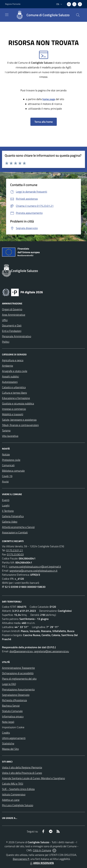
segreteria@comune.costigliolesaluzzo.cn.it (33, 571)
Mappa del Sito (10, 749)
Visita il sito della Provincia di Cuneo (22, 773)
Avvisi (5, 481)
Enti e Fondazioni (12, 331)
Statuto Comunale (12, 711)
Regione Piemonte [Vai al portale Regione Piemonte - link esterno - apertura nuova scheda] (13, 4)
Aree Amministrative (14, 315)
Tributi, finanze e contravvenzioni (20, 425)
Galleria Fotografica (13, 516)
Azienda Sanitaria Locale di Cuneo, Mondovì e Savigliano (33, 778)
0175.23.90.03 (15, 554)
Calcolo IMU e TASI (13, 784)
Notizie (6, 454)
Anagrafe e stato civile (15, 371)
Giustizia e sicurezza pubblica (18, 403)
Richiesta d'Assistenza (14, 700)
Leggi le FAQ (9, 684)
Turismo (6, 430)
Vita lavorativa (10, 436)
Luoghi (6, 505)
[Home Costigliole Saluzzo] (41, 15)
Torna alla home (44, 122)
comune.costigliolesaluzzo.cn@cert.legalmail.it (35, 567)
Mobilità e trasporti (13, 414)
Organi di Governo (12, 309)
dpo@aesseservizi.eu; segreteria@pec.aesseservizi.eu (39, 651)
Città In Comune (42, 850)
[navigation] (7, 15)
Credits (6, 733)
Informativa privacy (13, 716)
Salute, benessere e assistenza (19, 420)
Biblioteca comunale (13, 471)
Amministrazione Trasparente (18, 668)
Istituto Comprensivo (14, 794)
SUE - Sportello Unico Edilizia (18, 789)
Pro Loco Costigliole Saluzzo (18, 805)
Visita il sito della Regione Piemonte (22, 767)
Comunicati (8, 465)
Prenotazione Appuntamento (18, 689)
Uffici (5, 320)
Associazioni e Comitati (15, 532)
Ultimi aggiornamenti (14, 738)
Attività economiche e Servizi (18, 527)
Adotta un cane (11, 800)
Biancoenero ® (21, 859)
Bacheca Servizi (11, 706)
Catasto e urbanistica (14, 387)
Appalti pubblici (10, 376)
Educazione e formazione (16, 398)
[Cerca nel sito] (78, 15)
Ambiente (8, 366)
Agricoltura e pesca (13, 360)
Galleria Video (10, 522)
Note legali (8, 722)
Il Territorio (8, 511)
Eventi (6, 500)
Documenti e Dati (12, 325)
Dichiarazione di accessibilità (18, 673)
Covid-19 (7, 476)
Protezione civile (11, 460)
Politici (6, 342)
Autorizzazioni (10, 382)
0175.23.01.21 (15, 550)
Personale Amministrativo (17, 336)
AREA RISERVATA (42, 863)
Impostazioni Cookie (13, 727)
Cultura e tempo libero (14, 393)
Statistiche (8, 743)
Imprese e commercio (14, 409)
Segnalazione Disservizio (16, 695)
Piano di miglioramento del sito (19, 679)
